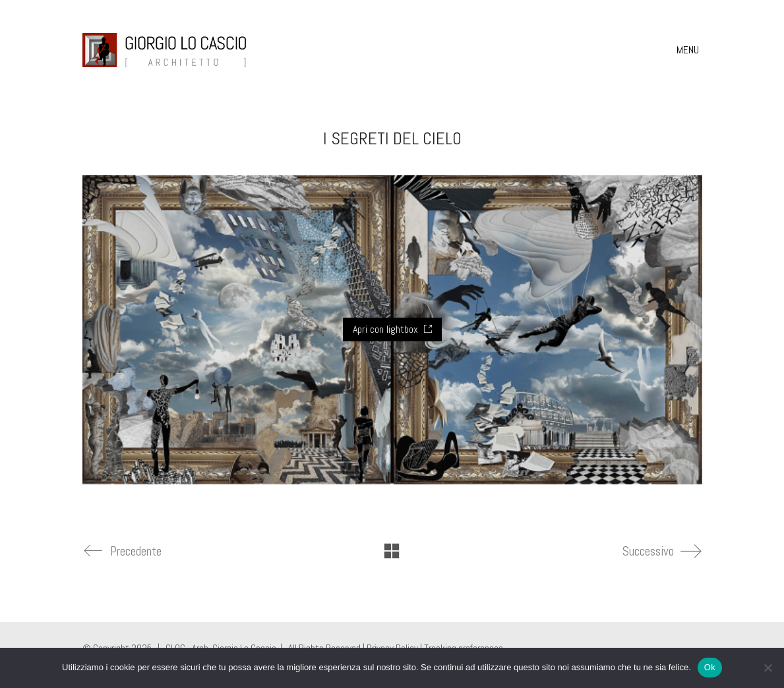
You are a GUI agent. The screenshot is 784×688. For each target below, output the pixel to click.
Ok (710, 667)
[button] (689, 50)
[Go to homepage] (165, 50)
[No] (768, 668)
